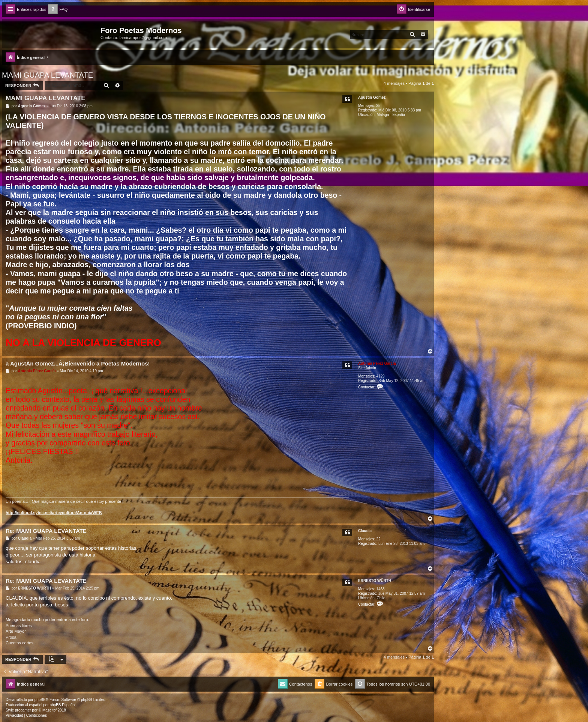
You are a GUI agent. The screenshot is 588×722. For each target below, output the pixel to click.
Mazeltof (49, 710)
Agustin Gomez (372, 97)
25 (378, 106)
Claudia (365, 531)
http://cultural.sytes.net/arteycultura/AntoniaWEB (54, 513)
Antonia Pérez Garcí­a (377, 363)
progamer (23, 710)
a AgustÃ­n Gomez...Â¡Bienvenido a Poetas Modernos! (78, 363)
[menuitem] (58, 10)
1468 (380, 589)
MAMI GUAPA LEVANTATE (47, 75)
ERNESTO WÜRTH (375, 581)
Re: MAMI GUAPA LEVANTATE (46, 531)
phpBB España (62, 705)
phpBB (40, 700)
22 (378, 539)
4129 (380, 376)
